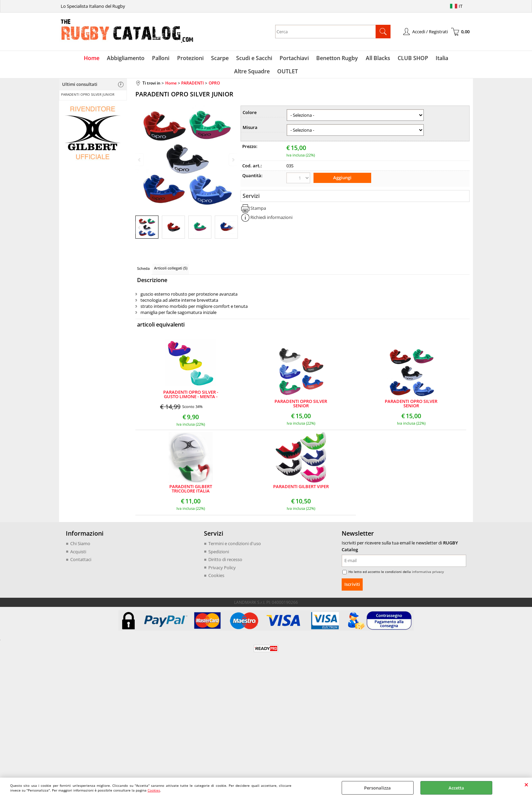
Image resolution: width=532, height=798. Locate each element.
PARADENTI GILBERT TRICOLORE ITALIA (191, 492)
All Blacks (355, 59)
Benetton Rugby (315, 59)
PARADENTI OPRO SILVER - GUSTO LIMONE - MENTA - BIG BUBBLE (191, 397)
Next (233, 231)
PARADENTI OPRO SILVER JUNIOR (88, 97)
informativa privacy (428, 574)
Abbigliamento (108, 59)
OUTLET (266, 74)
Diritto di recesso (225, 562)
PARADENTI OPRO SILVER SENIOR (301, 407)
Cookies (154, 790)
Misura (250, 130)
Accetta (456, 788)
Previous (140, 231)
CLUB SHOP (389, 59)
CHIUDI (526, 784)
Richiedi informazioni (271, 220)
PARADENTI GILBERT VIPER (301, 490)
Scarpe (199, 59)
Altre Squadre (448, 59)
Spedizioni (219, 554)
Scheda (143, 271)
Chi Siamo (80, 546)
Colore (250, 115)
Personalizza (377, 788)
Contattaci (81, 562)
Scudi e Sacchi (233, 59)
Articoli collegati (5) (171, 271)
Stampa (258, 210)
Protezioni (171, 59)
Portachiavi (272, 59)
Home (74, 59)
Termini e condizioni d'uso (235, 546)
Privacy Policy (222, 570)
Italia (417, 59)
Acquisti (78, 554)
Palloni (142, 59)
